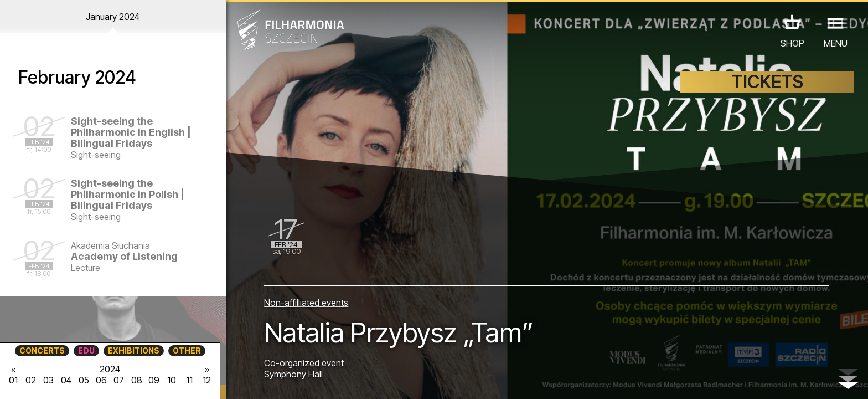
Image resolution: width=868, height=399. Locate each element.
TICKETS (767, 82)
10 (172, 380)
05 (84, 380)
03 (48, 380)
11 (189, 380)
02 (31, 380)
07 (119, 380)
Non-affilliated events (306, 303)
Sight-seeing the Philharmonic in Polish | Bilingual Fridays (128, 194)
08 (137, 380)
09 (154, 380)
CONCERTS (42, 351)
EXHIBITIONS (134, 351)
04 (66, 380)
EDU (86, 351)
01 (13, 380)
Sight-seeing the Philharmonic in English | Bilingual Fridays (131, 132)
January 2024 (113, 17)
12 (207, 380)
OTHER (187, 351)
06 (101, 380)
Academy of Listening (124, 256)
